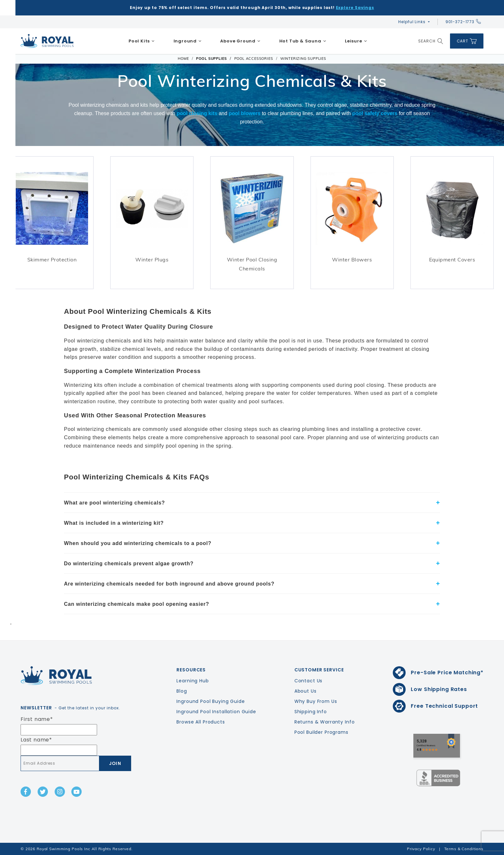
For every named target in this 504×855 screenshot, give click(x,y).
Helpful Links (412, 22)
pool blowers (245, 113)
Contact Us (309, 681)
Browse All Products (201, 722)
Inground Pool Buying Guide (211, 701)
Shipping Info (311, 712)
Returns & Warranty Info (325, 722)
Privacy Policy (421, 849)
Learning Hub (193, 681)
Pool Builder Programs (321, 732)
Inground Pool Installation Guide (216, 712)
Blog (182, 691)
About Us (306, 691)
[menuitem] (142, 41)
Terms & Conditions (464, 849)
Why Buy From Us (316, 701)
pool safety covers (375, 113)
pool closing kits (197, 113)
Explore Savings (355, 8)
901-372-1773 (463, 22)
